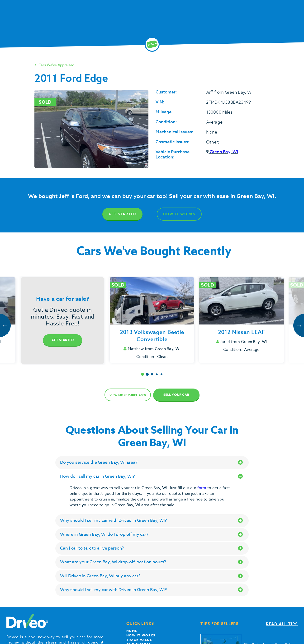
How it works (141, 635)
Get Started (122, 214)
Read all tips (282, 624)
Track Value (139, 640)
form (202, 488)
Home (132, 631)
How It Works (179, 214)
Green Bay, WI (222, 152)
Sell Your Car (176, 395)
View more (128, 395)
